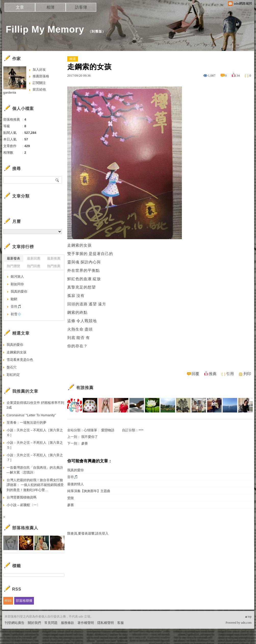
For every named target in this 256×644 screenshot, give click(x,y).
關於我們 (34, 623)
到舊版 (97, 31)
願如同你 (17, 284)
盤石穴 (12, 367)
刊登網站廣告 (15, 623)
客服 (120, 623)
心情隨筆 (90, 430)
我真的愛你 (76, 470)
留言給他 (39, 89)
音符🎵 (73, 477)
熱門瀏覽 (14, 266)
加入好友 (39, 70)
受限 (71, 498)
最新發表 (14, 258)
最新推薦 (54, 258)
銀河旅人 (17, 276)
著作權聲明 (86, 623)
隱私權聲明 (106, 623)
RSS (8, 601)
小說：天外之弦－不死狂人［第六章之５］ (35, 445)
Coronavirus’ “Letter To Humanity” (31, 415)
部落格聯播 (24, 601)
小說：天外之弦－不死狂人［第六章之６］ (35, 433)
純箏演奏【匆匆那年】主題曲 (89, 491)
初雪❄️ (16, 314)
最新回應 (34, 258)
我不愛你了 (90, 437)
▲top (248, 617)
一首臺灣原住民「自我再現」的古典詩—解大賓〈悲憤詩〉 (35, 470)
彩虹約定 (13, 375)
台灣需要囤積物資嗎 (22, 497)
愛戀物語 (108, 430)
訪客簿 (81, 7)
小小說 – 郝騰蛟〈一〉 (23, 505)
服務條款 (68, 623)
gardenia (10, 92)
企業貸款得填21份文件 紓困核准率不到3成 (35, 405)
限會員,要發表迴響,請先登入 (88, 533)
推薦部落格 (41, 76)
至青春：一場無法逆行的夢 (26, 423)
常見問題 (51, 623)
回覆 (195, 374)
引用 (230, 374)
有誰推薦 (85, 388)
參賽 (85, 443)
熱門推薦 (54, 266)
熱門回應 (34, 266)
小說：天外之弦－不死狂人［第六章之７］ (35, 458)
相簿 (50, 7)
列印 (247, 374)
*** (141, 430)
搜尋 (57, 180)
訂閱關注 (39, 83)
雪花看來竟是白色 (20, 360)
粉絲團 (10, 640)
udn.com (246, 623)
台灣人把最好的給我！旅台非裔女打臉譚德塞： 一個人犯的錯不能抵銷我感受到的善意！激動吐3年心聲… (35, 485)
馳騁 (14, 299)
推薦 (213, 374)
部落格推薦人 (25, 528)
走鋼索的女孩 (17, 352)
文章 (20, 7)
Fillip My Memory (45, 29)
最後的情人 (76, 484)
